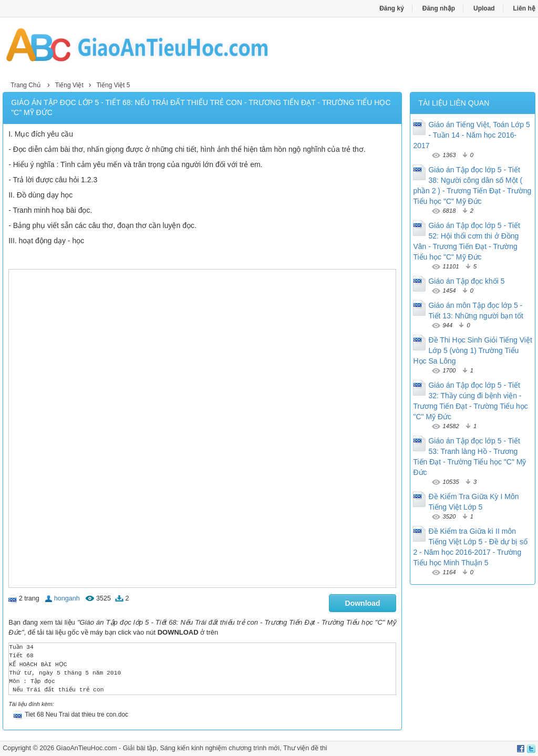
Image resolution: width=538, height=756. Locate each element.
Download (363, 603)
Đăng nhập (439, 8)
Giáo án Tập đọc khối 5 (466, 281)
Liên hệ (524, 8)
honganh (67, 598)
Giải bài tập (140, 748)
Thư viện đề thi (305, 748)
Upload (484, 8)
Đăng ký (392, 8)
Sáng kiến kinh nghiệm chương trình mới (220, 748)
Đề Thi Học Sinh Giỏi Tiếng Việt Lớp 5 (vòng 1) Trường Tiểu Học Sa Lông (472, 350)
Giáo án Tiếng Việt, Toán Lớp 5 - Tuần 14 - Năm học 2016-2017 (471, 135)
